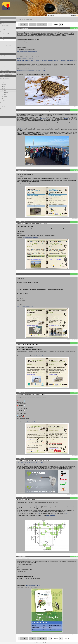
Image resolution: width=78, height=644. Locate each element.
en (75, 15)
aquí (47, 33)
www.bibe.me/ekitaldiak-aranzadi (32, 422)
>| (46, 24)
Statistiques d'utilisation (5, 52)
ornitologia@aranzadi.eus (30, 185)
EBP (24, 117)
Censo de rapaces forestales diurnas (7, 103)
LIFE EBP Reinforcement (43, 118)
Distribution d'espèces (5, 32)
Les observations (4, 24)
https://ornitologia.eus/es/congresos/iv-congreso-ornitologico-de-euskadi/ (31, 71)
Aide (2, 44)
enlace (36, 505)
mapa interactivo (27, 508)
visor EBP (66, 118)
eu (71, 15)
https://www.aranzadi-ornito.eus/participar (25, 59)
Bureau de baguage (66, 463)
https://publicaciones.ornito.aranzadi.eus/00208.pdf (27, 51)
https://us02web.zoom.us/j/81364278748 (25, 306)
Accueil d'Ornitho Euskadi (5, 18)
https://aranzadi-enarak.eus (57, 286)
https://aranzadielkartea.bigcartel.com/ (33, 585)
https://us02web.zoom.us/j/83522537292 (30, 237)
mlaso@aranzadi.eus (51, 515)
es (73, 15)
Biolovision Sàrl (35, 643)
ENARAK (2, 109)
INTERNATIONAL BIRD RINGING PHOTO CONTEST (31, 463)
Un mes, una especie (5, 78)
